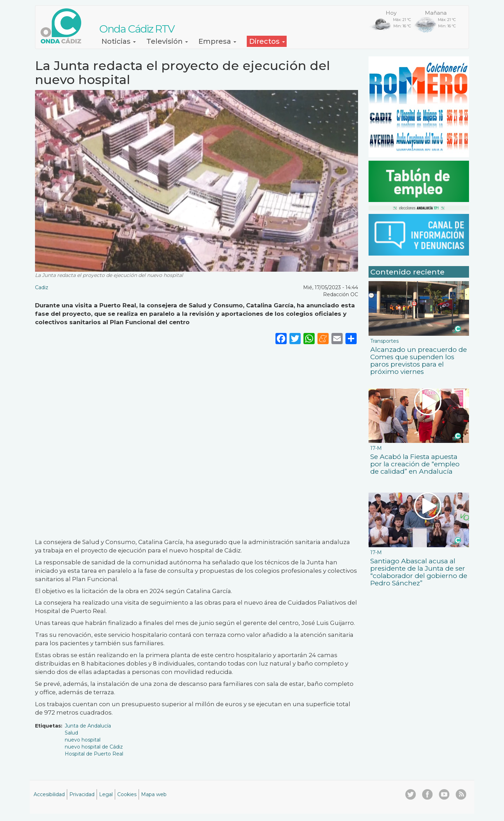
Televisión (167, 41)
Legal (106, 794)
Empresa (217, 41)
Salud (71, 733)
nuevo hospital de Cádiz (94, 747)
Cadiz (42, 287)
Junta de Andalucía (88, 726)
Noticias (119, 41)
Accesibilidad (49, 794)
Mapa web (154, 794)
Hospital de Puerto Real (94, 754)
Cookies (127, 794)
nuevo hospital (83, 740)
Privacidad (82, 794)
